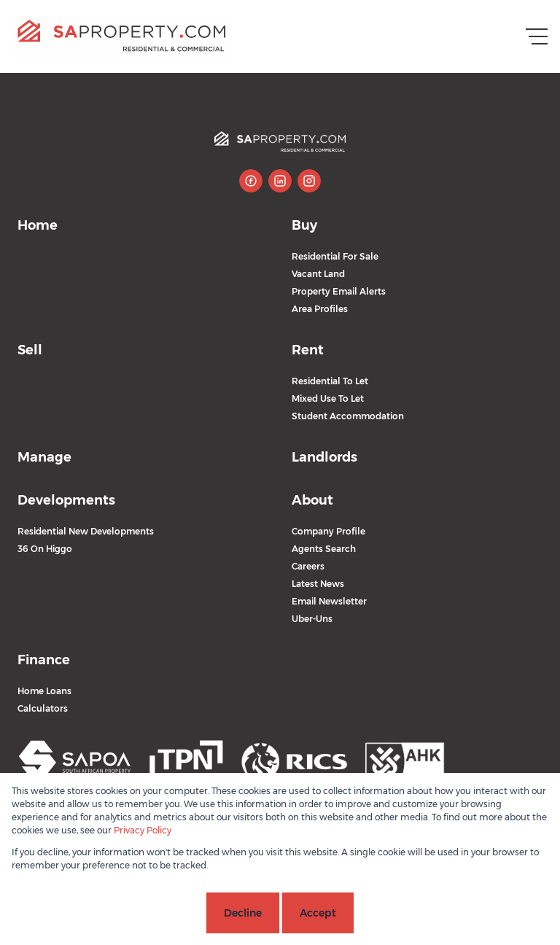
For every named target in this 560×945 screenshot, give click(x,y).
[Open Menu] (537, 36)
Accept (318, 913)
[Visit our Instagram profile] (309, 181)
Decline (243, 913)
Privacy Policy (143, 830)
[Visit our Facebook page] (251, 181)
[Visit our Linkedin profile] (280, 181)
